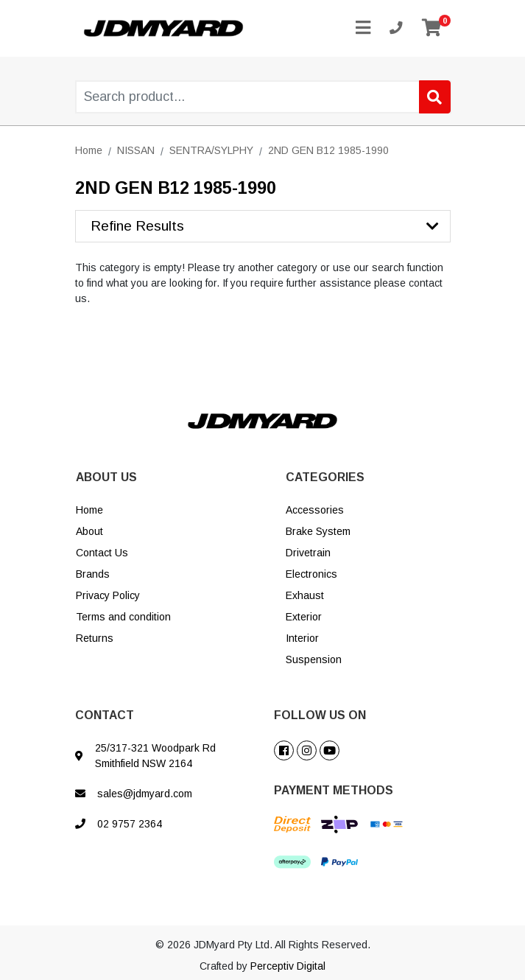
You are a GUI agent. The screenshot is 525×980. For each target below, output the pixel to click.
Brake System (318, 531)
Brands (93, 574)
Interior (302, 638)
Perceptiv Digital (288, 966)
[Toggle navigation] (363, 28)
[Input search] (263, 97)
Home (89, 510)
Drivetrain (308, 553)
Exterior (304, 617)
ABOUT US (106, 477)
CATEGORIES (325, 477)
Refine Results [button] (137, 226)
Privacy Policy (108, 595)
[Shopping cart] (431, 28)
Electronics (311, 574)
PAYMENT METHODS (334, 790)
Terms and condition (123, 617)
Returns (95, 638)
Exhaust (305, 595)
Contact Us (102, 553)
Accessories (315, 510)
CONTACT (105, 715)
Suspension (314, 659)
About (89, 531)
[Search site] (435, 97)
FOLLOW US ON (320, 715)
